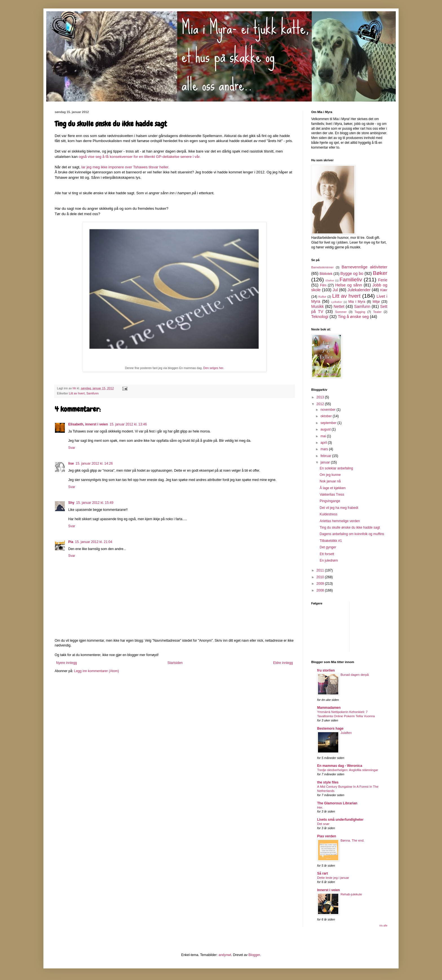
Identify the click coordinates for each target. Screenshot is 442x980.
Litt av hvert (77, 393)
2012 (321, 404)
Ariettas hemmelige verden (340, 521)
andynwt (225, 955)
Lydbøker (337, 302)
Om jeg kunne (330, 475)
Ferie (383, 280)
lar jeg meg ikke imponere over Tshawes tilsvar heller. (126, 167)
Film (323, 285)
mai (324, 436)
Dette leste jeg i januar (333, 878)
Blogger (254, 955)
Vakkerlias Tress (332, 495)
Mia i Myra (357, 302)
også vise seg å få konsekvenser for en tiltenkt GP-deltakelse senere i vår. (140, 157)
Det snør (323, 824)
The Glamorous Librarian (337, 803)
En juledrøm (329, 560)
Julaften (346, 733)
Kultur (322, 297)
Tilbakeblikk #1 (331, 541)
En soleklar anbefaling (336, 468)
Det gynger (328, 547)
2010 (321, 577)
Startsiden (175, 663)
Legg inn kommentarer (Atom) (97, 671)
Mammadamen (329, 708)
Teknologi (320, 317)
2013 (321, 397)
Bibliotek (326, 274)
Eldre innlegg (283, 663)
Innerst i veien (329, 890)
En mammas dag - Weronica (340, 766)
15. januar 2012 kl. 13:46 (128, 424)
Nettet (339, 306)
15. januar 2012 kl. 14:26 (94, 463)
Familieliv (351, 280)
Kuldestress (329, 514)
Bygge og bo (352, 273)
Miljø (376, 302)
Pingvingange (330, 501)
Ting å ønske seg (353, 317)
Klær (384, 290)
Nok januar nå (330, 481)
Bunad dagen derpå (355, 675)
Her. (320, 807)
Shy (71, 503)
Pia (71, 542)
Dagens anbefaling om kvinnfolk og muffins (352, 534)
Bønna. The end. (353, 840)
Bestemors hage (330, 729)
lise (71, 463)
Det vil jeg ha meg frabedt (339, 508)
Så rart (322, 873)
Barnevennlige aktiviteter (364, 267)
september (329, 423)
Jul (335, 290)
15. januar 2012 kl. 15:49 (95, 503)
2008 (321, 590)
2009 (321, 584)
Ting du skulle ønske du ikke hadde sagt (350, 527)
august (326, 429)
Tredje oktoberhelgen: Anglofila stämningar (348, 770)
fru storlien (326, 670)
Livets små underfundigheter (340, 820)
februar (326, 456)
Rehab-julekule (351, 894)
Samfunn (92, 393)
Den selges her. (214, 368)
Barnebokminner (322, 267)
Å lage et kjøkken (333, 488)
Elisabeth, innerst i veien (88, 424)
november (329, 410)
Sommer (341, 312)
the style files (328, 782)
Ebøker (330, 280)
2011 (321, 570)
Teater (377, 312)
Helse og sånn (349, 285)
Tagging (360, 312)
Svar (72, 448)
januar (326, 462)
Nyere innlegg (67, 663)
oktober (327, 416)
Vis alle (383, 926)
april (324, 443)
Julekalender (359, 290)
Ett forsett (327, 554)
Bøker (380, 273)
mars (325, 449)
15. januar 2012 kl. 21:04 (94, 542)
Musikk (318, 306)
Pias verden (327, 836)
